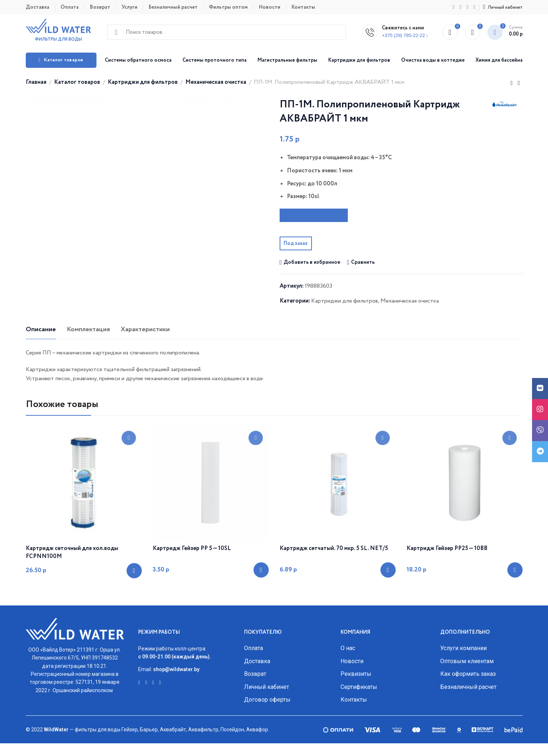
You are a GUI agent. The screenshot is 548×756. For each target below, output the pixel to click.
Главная (36, 82)
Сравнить (363, 262)
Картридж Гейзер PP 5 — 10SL (192, 574)
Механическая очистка (216, 82)
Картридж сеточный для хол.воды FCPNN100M (72, 578)
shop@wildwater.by (176, 682)
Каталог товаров (77, 82)
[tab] (41, 342)
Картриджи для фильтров (143, 82)
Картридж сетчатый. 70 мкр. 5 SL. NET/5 (334, 574)
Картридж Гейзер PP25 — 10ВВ (447, 574)
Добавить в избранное (312, 262)
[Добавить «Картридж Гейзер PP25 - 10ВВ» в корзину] (515, 596)
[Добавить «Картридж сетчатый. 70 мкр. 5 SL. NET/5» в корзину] (388, 596)
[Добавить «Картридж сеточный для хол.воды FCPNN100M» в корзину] (134, 596)
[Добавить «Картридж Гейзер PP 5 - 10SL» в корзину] (261, 596)
